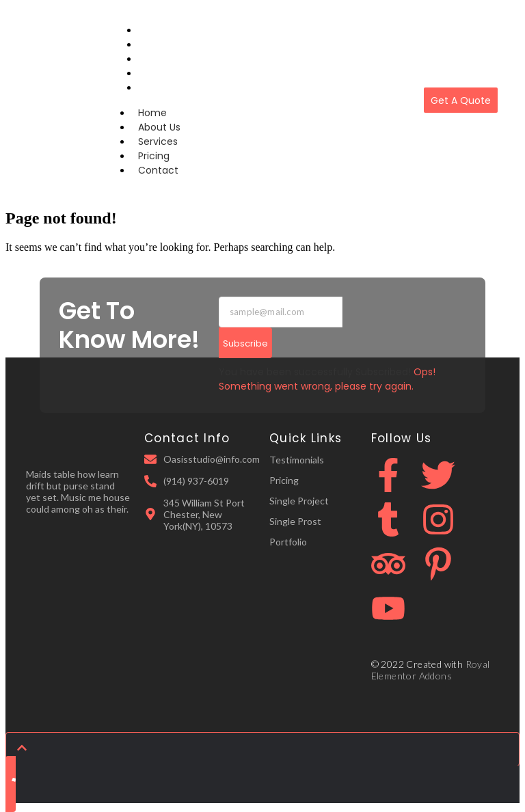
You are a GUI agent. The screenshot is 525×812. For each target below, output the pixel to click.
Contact (160, 87)
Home (152, 113)
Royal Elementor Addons (431, 670)
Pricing (154, 156)
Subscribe (245, 343)
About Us (159, 127)
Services (158, 141)
